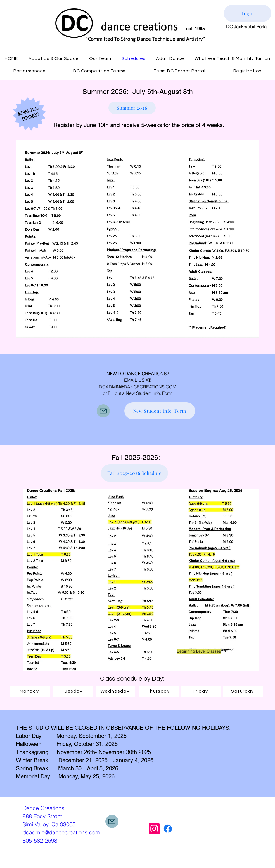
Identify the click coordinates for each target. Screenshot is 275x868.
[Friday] (201, 691)
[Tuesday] (73, 691)
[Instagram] (154, 829)
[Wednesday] (115, 691)
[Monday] (30, 691)
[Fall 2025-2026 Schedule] (134, 473)
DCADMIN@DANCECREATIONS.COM (137, 387)
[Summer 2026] (132, 108)
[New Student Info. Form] (160, 411)
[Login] (248, 13)
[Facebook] (168, 829)
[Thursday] (159, 691)
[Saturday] (243, 691)
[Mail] (103, 411)
